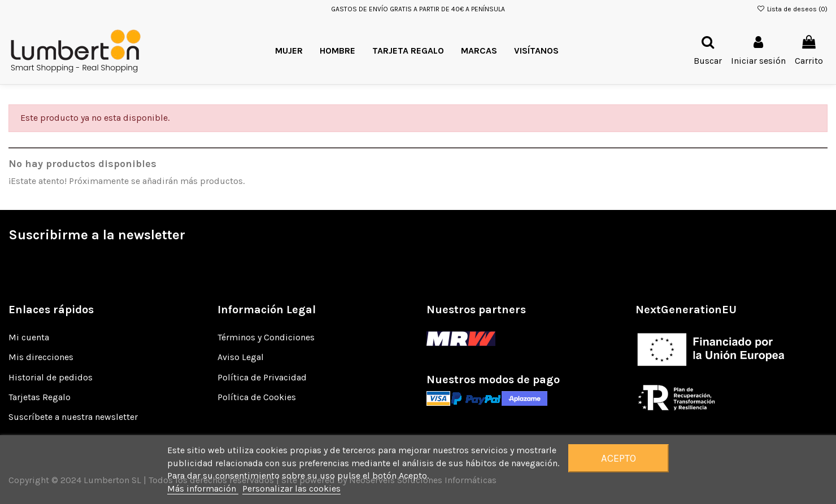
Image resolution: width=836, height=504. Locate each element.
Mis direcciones (41, 357)
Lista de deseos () (792, 9)
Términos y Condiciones (266, 337)
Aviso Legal (241, 357)
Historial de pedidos (51, 377)
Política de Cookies (257, 397)
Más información (203, 488)
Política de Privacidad (262, 377)
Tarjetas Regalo (40, 397)
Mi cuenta (29, 337)
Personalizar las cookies (291, 488)
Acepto (619, 458)
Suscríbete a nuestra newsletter (73, 417)
